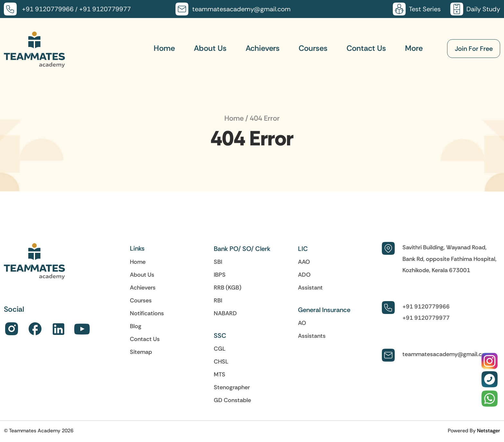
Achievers (263, 48)
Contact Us (366, 48)
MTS (220, 374)
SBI (218, 262)
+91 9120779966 (48, 9)
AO (302, 323)
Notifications (147, 313)
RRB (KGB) (228, 288)
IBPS (220, 275)
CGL (220, 349)
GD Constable (232, 400)
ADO (304, 275)
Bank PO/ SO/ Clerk (242, 249)
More (414, 48)
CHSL (221, 362)
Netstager (489, 430)
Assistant (310, 288)
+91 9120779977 (105, 9)
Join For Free (474, 49)
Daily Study (483, 9)
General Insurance (324, 310)
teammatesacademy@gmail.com (241, 9)
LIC (303, 249)
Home (164, 48)
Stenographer (232, 387)
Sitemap (141, 352)
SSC (220, 336)
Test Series (425, 9)
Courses (313, 48)
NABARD (225, 313)
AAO (304, 262)
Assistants (312, 336)
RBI (218, 300)
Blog (136, 326)
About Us (210, 48)
